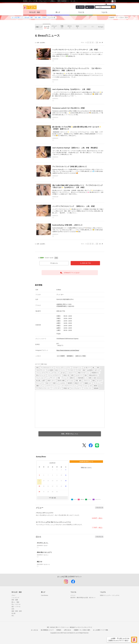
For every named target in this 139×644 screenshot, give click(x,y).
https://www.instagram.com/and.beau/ (68, 350)
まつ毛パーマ (87, 368)
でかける (81, 12)
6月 (55, 498)
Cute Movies (45, 595)
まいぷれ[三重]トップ (17, 17)
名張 (95, 378)
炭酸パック (39, 386)
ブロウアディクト (41, 370)
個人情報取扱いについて (47, 630)
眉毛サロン (73, 378)
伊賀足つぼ (66, 388)
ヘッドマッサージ (57, 388)
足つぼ (63, 373)
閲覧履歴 (81, 7)
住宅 (13, 609)
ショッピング (15, 598)
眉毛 (72, 375)
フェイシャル (40, 378)
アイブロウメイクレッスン (43, 388)
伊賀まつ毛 (66, 375)
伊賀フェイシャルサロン (59, 383)
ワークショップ (98, 383)
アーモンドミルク (83, 386)
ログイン (91, 7)
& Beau (44, 17)
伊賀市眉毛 (81, 378)
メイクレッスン (88, 388)
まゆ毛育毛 (90, 370)
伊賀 (37, 368)
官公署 (13, 613)
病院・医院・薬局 (17, 611)
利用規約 (59, 630)
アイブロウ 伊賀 (80, 370)
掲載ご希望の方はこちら (70, 434)
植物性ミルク (88, 383)
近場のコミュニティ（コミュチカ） (110, 595)
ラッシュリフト (40, 383)
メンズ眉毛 (89, 378)
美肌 (94, 381)
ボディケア (98, 370)
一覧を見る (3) (99, 537)
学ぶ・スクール (16, 604)
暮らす (58, 12)
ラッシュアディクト (50, 378)
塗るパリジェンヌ (41, 375)
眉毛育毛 (70, 383)
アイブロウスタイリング (47, 368)
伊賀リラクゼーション (84, 373)
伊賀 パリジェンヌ (63, 378)
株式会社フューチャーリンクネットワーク (81, 627)
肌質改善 (96, 388)
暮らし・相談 (15, 602)
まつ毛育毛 (50, 370)
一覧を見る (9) (99, 508)
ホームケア (100, 381)
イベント (73, 595)
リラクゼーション (77, 368)
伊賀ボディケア (78, 383)
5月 (52, 498)
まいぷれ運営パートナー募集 (100, 630)
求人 (13, 616)
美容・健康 (38, 17)
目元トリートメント (61, 370)
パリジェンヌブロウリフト (54, 375)
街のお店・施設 (35, 12)
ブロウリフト (87, 381)
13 (97, 42)
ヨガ (91, 386)
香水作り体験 (61, 381)
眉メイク (49, 383)
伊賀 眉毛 (78, 381)
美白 (86, 375)
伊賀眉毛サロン (96, 373)
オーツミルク (70, 381)
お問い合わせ (67, 630)
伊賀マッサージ (52, 381)
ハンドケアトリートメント (51, 386)
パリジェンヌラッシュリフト (63, 368)
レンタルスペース (71, 373)
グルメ (13, 595)
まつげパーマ (79, 375)
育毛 (98, 368)
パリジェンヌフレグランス (43, 373)
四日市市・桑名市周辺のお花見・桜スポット (83, 598)
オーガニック (56, 373)
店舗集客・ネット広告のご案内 (118, 17)
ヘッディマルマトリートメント (68, 386)
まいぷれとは (34, 630)
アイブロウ (71, 370)
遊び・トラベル (16, 607)
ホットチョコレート (76, 388)
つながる (104, 12)
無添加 (96, 386)
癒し (94, 368)
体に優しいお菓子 (41, 381)
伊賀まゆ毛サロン (94, 375)
